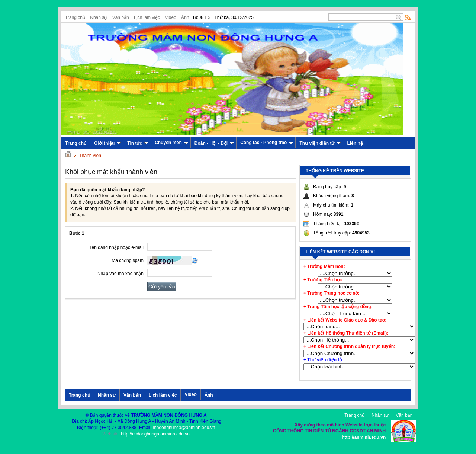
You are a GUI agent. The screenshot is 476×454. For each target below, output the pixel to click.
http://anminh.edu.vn (364, 437)
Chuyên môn (171, 143)
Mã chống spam (128, 260)
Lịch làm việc (147, 17)
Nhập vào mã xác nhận (120, 274)
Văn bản (121, 17)
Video (170, 17)
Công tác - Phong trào (267, 143)
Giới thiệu (107, 143)
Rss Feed (408, 17)
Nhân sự (99, 17)
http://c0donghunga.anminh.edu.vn (155, 434)
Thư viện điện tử (320, 143)
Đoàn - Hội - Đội (214, 143)
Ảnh (185, 17)
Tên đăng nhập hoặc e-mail (116, 247)
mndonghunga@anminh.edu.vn (184, 428)
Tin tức (138, 143)
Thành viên (90, 156)
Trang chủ (75, 17)
